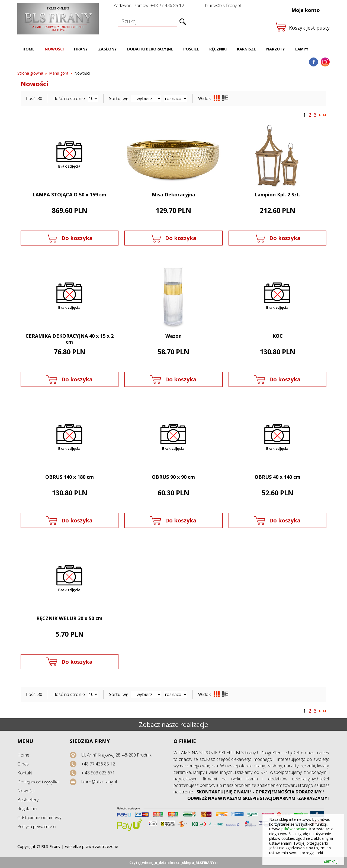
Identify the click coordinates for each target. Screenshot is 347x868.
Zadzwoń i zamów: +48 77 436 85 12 (149, 5)
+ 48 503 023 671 (98, 773)
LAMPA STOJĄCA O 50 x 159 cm (69, 194)
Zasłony (107, 49)
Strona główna (30, 73)
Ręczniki (218, 49)
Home (28, 49)
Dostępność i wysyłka (38, 782)
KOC (278, 336)
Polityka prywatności (37, 826)
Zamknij (330, 861)
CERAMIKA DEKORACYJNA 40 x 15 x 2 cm (70, 339)
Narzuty (276, 49)
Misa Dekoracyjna (173, 194)
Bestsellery (28, 800)
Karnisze (246, 49)
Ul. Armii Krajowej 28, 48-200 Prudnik (116, 755)
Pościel (191, 49)
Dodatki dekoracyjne (150, 49)
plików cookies (294, 829)
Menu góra (59, 73)
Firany (81, 49)
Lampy (302, 49)
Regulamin (27, 809)
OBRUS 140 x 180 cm (70, 477)
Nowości (54, 49)
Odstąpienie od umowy (39, 818)
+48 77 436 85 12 (98, 764)
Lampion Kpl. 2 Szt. (277, 194)
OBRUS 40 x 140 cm (277, 477)
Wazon (173, 336)
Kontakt (25, 773)
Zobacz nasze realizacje (173, 724)
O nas (23, 764)
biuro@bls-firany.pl (223, 5)
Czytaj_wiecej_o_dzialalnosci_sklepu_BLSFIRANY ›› (174, 863)
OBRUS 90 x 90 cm (173, 477)
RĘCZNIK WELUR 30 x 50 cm (69, 618)
